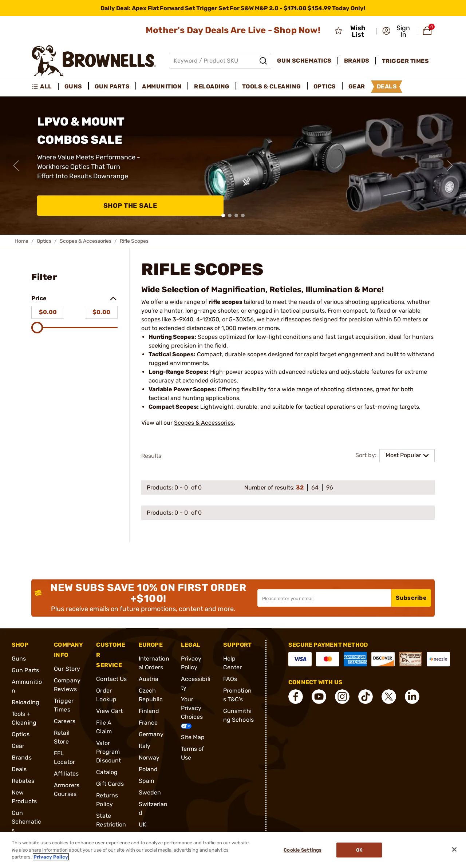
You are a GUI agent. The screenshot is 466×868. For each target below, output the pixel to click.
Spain (147, 781)
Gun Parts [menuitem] (112, 86)
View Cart (109, 711)
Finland (149, 711)
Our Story (67, 669)
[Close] (454, 849)
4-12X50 (208, 319)
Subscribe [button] (411, 598)
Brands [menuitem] (357, 61)
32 (300, 487)
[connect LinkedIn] (412, 697)
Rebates (23, 781)
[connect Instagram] (342, 697)
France (148, 723)
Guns (19, 659)
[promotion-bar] (233, 8)
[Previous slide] (16, 166)
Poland (148, 769)
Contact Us (111, 679)
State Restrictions (111, 825)
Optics (44, 241)
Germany (151, 734)
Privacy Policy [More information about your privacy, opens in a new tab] (51, 857)
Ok (359, 850)
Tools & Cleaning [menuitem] (272, 86)
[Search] (263, 61)
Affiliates (66, 774)
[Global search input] (220, 61)
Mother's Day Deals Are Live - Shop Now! (233, 30)
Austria (149, 679)
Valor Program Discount (108, 752)
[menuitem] (45, 87)
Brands (22, 758)
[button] (397, 31)
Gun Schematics (26, 822)
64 (315, 487)
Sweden (150, 792)
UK (143, 825)
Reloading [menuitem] (212, 86)
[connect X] (389, 697)
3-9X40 (183, 319)
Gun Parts (25, 670)
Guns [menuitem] (73, 86)
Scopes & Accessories (86, 241)
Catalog (107, 772)
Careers (65, 721)
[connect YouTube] (319, 697)
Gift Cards (110, 784)
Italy (145, 746)
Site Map (193, 737)
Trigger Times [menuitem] (406, 61)
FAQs (230, 679)
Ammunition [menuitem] (162, 86)
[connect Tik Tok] (366, 697)
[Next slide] (450, 166)
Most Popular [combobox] (403, 455)
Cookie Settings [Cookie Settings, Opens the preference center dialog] (303, 850)
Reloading (25, 702)
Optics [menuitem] (325, 86)
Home (21, 241)
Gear (18, 746)
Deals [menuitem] (387, 86)
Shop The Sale (131, 206)
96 (330, 487)
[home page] (94, 61)
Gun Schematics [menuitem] (304, 61)
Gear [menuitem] (357, 86)
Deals (19, 769)
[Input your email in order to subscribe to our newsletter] (324, 598)
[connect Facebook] (296, 697)
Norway (149, 758)
